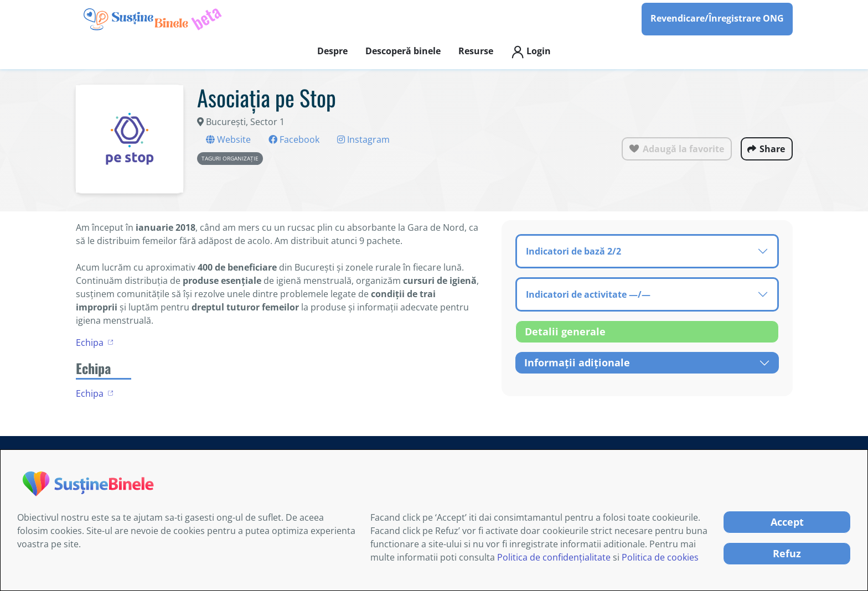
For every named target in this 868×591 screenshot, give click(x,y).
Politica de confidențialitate (554, 557)
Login (531, 52)
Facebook (294, 139)
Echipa (90, 343)
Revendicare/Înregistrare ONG (717, 18)
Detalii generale (565, 331)
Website (228, 139)
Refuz (787, 553)
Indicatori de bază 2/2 (573, 251)
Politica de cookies (660, 557)
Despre (332, 51)
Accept (787, 522)
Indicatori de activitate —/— (588, 294)
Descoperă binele (403, 51)
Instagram (363, 139)
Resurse (476, 51)
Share (772, 149)
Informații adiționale (577, 362)
